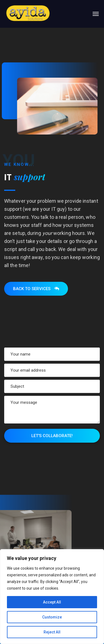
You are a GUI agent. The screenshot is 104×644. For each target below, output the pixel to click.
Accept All (52, 602)
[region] (52, 597)
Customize (52, 617)
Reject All (52, 632)
